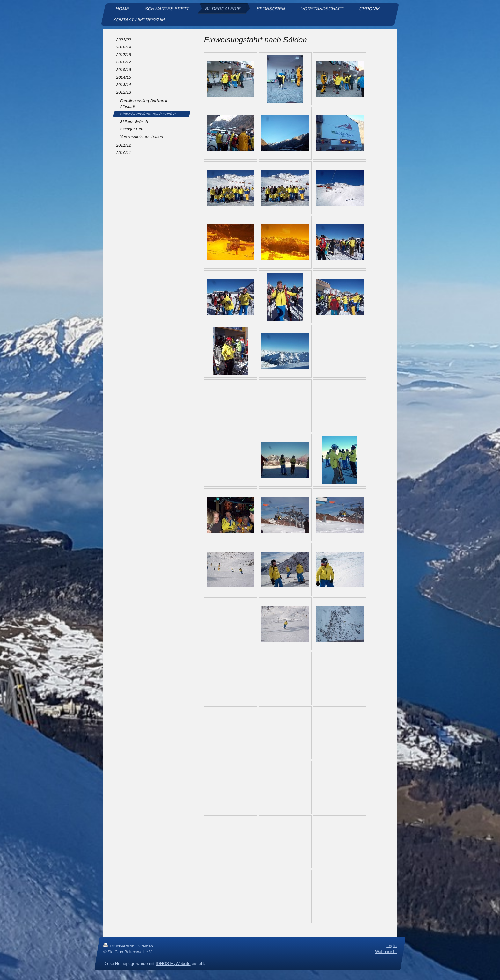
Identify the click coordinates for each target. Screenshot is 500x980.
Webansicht (386, 951)
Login (392, 946)
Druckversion (119, 946)
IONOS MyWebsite (173, 964)
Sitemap (145, 946)
